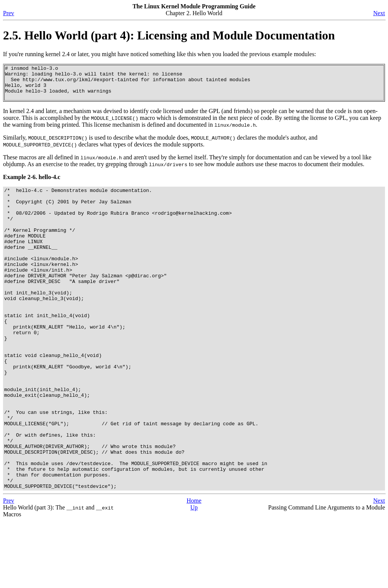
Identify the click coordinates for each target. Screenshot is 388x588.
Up (194, 575)
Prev (9, 13)
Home (194, 568)
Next (379, 13)
